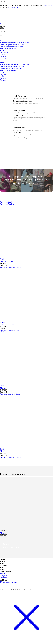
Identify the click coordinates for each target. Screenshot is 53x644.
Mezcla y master (7, 261)
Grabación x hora (7, 325)
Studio (2, 259)
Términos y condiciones (8, 582)
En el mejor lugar (11, 547)
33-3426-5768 (48, 6)
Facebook (3, 578)
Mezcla (3, 451)
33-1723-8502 (13, 7)
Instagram (3, 576)
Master (3, 388)
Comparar (51, 260)
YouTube (3, 574)
